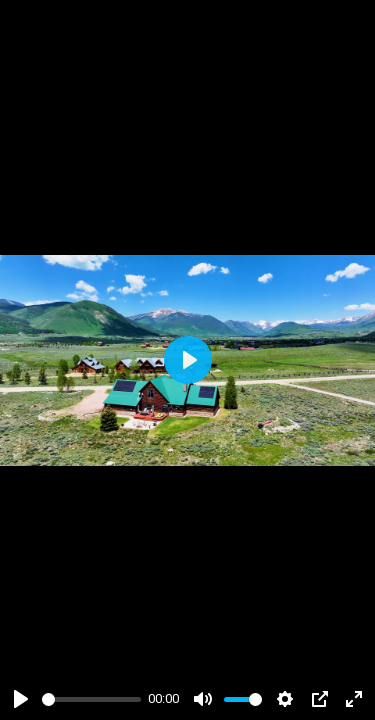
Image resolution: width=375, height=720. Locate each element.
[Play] (21, 699)
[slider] (91, 699)
